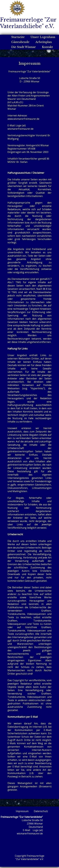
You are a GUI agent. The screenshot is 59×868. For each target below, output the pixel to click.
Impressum (22, 811)
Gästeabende (20, 42)
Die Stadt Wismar (24, 47)
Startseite (18, 37)
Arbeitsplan (44, 42)
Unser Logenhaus (43, 37)
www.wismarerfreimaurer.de (23, 119)
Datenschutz (41, 811)
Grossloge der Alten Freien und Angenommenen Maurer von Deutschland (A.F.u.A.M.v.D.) (29, 97)
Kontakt (47, 47)
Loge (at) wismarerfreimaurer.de (20, 127)
